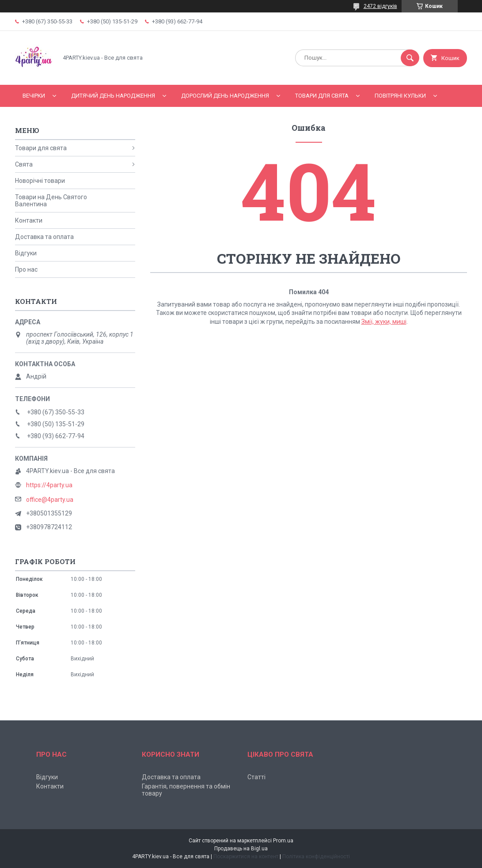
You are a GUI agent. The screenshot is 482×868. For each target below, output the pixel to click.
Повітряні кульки (400, 96)
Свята (24, 164)
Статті (256, 777)
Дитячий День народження (113, 96)
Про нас (26, 269)
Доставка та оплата (44, 237)
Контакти (29, 220)
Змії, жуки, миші (384, 322)
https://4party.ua (49, 485)
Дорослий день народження (225, 96)
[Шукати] (410, 58)
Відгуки (26, 253)
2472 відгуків (380, 6)
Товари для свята (322, 96)
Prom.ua (283, 841)
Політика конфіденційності (316, 857)
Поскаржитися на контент (246, 857)
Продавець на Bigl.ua (241, 849)
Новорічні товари (40, 181)
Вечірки (34, 96)
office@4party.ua (50, 500)
